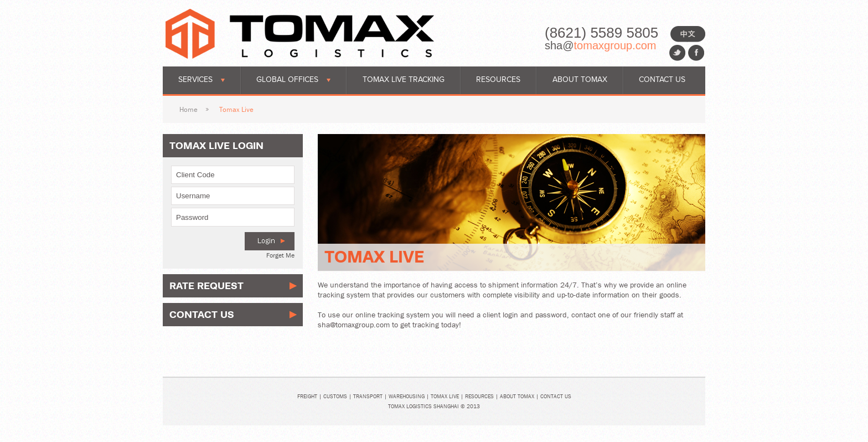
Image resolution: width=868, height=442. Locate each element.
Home (188, 109)
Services (201, 79)
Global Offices (293, 79)
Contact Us (662, 79)
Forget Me (280, 255)
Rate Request (206, 286)
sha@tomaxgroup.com (354, 325)
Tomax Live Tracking (404, 79)
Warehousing (407, 396)
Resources (498, 79)
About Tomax (580, 79)
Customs (335, 396)
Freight (307, 396)
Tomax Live (445, 396)
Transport (368, 396)
